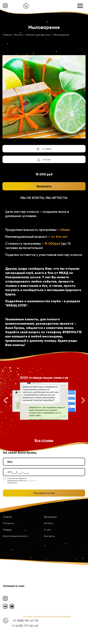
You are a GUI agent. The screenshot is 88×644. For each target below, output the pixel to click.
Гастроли (8, 523)
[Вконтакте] (5, 606)
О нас (47, 530)
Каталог (49, 523)
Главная (7, 517)
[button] (5, 401)
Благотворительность (16, 536)
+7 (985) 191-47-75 (25, 621)
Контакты (49, 536)
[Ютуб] (12, 606)
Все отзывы (44, 440)
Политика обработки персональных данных (47, 617)
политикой (32, 481)
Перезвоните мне (44, 493)
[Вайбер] (5, 6)
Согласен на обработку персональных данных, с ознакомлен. (22, 481)
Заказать (44, 186)
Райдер (7, 530)
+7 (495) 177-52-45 (25, 626)
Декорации (50, 517)
